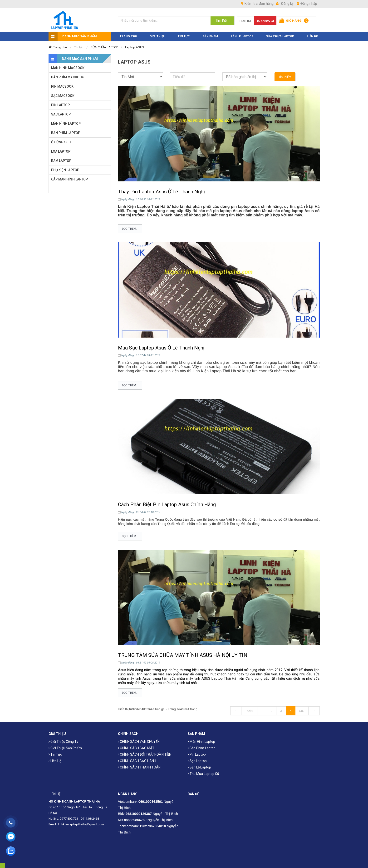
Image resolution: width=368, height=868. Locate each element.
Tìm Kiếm (222, 20)
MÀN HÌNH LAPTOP (66, 124)
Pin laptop (197, 754)
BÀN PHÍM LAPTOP (66, 133)
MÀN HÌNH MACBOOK (68, 68)
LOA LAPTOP (61, 151)
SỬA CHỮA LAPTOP (104, 47)
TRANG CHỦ (128, 36)
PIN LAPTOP (61, 105)
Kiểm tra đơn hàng (257, 4)
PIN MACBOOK (62, 86)
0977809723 (265, 21)
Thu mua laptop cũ (204, 774)
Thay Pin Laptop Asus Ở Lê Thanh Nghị (161, 192)
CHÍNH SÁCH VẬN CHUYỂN (139, 742)
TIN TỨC (184, 36)
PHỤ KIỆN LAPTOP (65, 170)
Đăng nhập (307, 4)
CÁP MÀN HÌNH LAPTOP (70, 179)
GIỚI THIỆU (157, 36)
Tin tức (79, 47)
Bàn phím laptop (202, 748)
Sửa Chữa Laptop (280, 36)
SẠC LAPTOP (61, 114)
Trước (249, 711)
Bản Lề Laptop (242, 36)
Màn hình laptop (201, 742)
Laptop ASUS (135, 47)
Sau (302, 711)
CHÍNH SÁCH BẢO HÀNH (137, 761)
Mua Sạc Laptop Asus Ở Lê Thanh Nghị (161, 348)
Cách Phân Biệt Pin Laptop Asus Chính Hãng (167, 504)
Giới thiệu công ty (64, 742)
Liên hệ (55, 761)
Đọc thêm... (130, 229)
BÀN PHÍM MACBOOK (68, 77)
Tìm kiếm (285, 77)
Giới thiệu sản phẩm (65, 748)
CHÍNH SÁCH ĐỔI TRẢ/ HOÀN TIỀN (145, 754)
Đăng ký (285, 4)
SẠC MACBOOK (63, 96)
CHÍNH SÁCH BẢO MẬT (136, 748)
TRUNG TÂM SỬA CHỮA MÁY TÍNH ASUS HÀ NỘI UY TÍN (183, 655)
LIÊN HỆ (312, 36)
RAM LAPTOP (61, 161)
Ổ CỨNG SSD (61, 142)
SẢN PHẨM (210, 36)
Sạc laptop (197, 761)
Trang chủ (60, 47)
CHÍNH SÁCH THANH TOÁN (139, 767)
